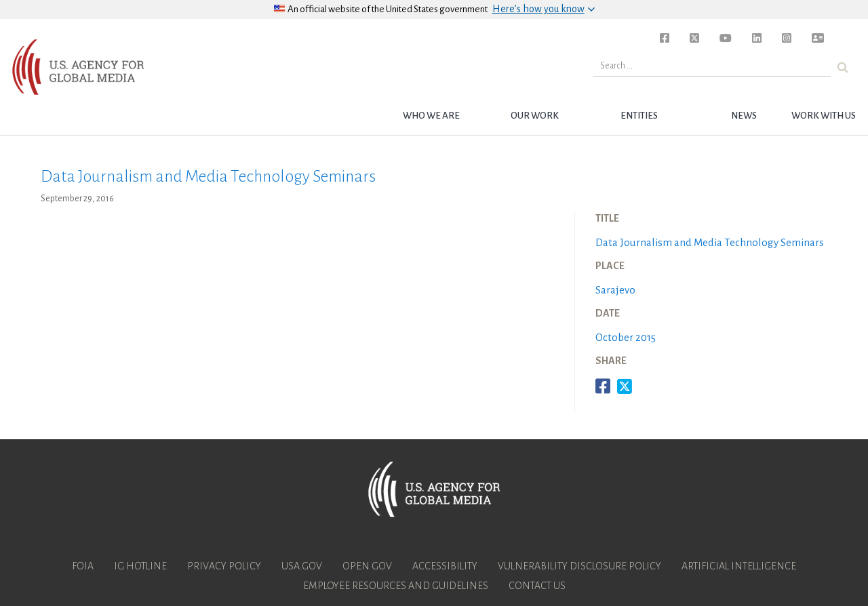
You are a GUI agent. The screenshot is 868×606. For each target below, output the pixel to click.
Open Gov (367, 566)
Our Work (535, 116)
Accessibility (445, 566)
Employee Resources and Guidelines (396, 586)
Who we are (431, 116)
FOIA (83, 566)
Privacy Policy (224, 566)
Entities (639, 116)
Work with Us (824, 116)
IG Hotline (140, 566)
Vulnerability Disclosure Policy (579, 566)
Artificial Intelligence (739, 566)
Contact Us (537, 586)
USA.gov (302, 566)
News (744, 116)
